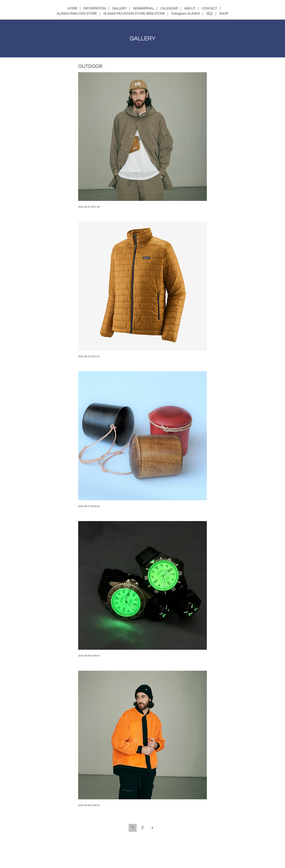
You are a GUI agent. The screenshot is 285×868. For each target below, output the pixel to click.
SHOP (224, 14)
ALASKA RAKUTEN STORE (77, 14)
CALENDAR (169, 9)
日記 (210, 14)
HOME (73, 9)
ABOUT (190, 9)
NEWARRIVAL (144, 9)
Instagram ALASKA (186, 14)
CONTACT (209, 9)
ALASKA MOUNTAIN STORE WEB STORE (134, 14)
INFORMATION (95, 9)
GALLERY (120, 9)
